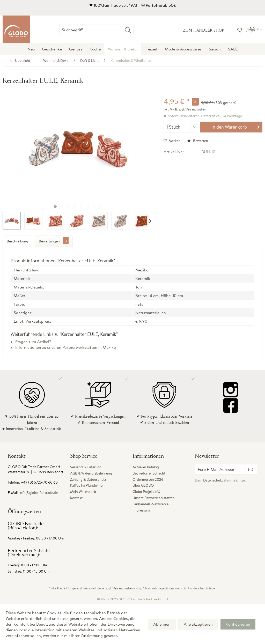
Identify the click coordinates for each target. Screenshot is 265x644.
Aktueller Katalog (146, 467)
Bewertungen (54, 240)
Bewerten (198, 141)
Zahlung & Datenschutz (88, 479)
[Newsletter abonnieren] (251, 469)
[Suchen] (128, 30)
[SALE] (233, 49)
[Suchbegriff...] (96, 30)
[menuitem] (133, 30)
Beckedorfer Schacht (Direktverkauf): (29, 553)
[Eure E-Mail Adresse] (220, 469)
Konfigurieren (238, 624)
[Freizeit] (151, 49)
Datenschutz (213, 480)
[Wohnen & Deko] (123, 49)
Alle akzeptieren (198, 624)
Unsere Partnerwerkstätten (154, 498)
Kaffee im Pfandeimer (87, 485)
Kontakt (76, 498)
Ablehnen (162, 624)
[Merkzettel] (238, 30)
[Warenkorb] (254, 30)
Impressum (141, 510)
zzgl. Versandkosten (192, 109)
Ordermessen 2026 (148, 479)
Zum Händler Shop (204, 30)
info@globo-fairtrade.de (39, 493)
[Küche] (95, 49)
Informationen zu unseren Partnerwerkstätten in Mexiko (63, 347)
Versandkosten (123, 588)
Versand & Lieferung (86, 467)
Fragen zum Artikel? (31, 342)
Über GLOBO (143, 485)
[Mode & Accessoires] (183, 49)
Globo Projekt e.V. (146, 492)
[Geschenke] (52, 49)
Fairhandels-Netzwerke (150, 504)
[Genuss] (76, 49)
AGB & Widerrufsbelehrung (91, 473)
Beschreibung (17, 241)
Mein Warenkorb (83, 492)
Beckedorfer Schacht (149, 473)
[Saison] (215, 49)
